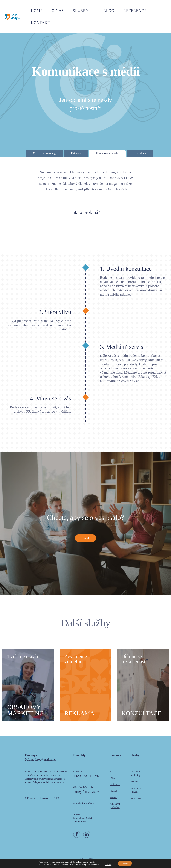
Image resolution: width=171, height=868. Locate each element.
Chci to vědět (86, 234)
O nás (77, 10)
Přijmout (125, 863)
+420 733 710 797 (87, 779)
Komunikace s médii (107, 153)
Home (60, 10)
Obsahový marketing (44, 153)
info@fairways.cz (86, 795)
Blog (116, 10)
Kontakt (160, 10)
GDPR (114, 801)
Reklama (76, 153)
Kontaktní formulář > (84, 807)
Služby (95, 10)
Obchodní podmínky (115, 809)
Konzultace (140, 153)
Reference (137, 10)
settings (107, 865)
